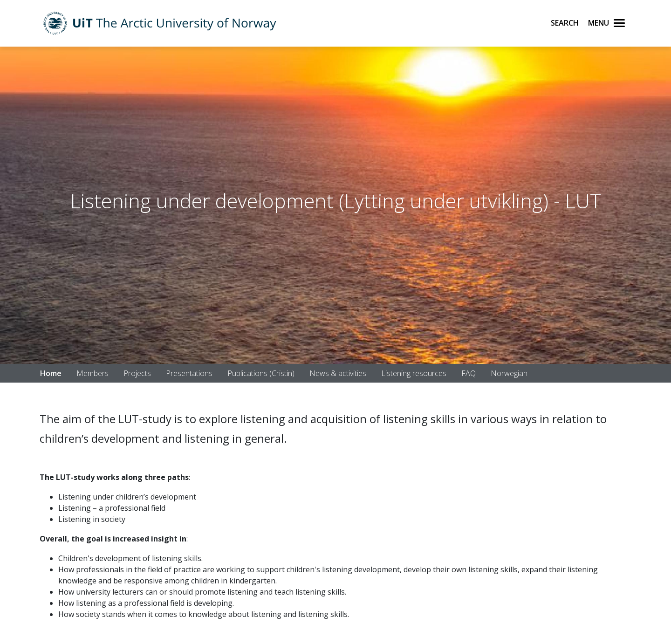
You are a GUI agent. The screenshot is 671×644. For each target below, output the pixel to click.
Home (51, 373)
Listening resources (414, 373)
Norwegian (509, 373)
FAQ (469, 373)
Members (92, 373)
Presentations (189, 373)
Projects (137, 373)
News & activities (338, 373)
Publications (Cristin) (261, 373)
